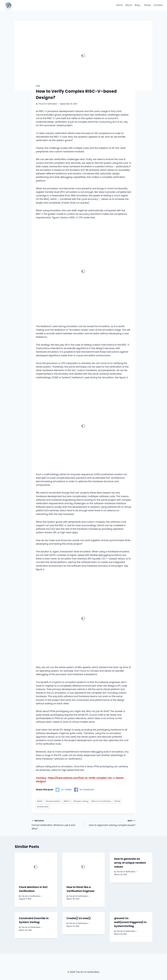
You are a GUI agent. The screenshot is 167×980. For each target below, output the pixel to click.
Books (148, 5)
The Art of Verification (48, 104)
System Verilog (81, 801)
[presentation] (36, 867)
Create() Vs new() (79, 918)
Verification (43, 807)
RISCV (67, 801)
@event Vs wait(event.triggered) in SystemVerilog (130, 922)
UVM (38, 86)
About (129, 5)
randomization (53, 801)
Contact (158, 5)
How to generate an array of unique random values (130, 863)
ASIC (40, 801)
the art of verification (101, 801)
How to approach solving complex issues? (111, 823)
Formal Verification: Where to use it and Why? (56, 825)
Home (119, 5)
